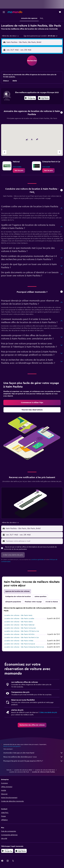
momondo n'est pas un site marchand (33, 753)
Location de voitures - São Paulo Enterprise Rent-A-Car (24, 647)
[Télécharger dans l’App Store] (44, 98)
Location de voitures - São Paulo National (19, 625)
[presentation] (44, 98)
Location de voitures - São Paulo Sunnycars (20, 628)
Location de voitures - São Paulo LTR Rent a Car (22, 631)
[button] (4, 12)
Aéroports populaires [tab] (13, 602)
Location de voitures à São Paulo (45, 770)
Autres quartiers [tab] (40, 597)
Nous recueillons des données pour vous (33, 757)
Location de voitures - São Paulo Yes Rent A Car (22, 638)
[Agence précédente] (4, 152)
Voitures (9, 770)
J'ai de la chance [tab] (52, 602)
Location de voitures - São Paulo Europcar (20, 644)
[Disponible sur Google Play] (30, 98)
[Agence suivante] (60, 152)
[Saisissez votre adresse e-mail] (34, 541)
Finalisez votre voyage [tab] (33, 602)
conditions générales (37, 560)
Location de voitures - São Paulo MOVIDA (19, 634)
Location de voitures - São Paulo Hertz (18, 615)
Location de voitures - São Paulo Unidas (19, 641)
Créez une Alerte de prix (48, 713)
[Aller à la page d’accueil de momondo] (15, 12)
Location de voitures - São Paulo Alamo (19, 622)
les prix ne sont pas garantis (12, 746)
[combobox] (11, 36)
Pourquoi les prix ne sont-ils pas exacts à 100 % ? (33, 761)
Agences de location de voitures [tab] (17, 591)
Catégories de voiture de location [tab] (18, 597)
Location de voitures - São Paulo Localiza (19, 619)
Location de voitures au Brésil (23, 770)
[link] (19, 171)
